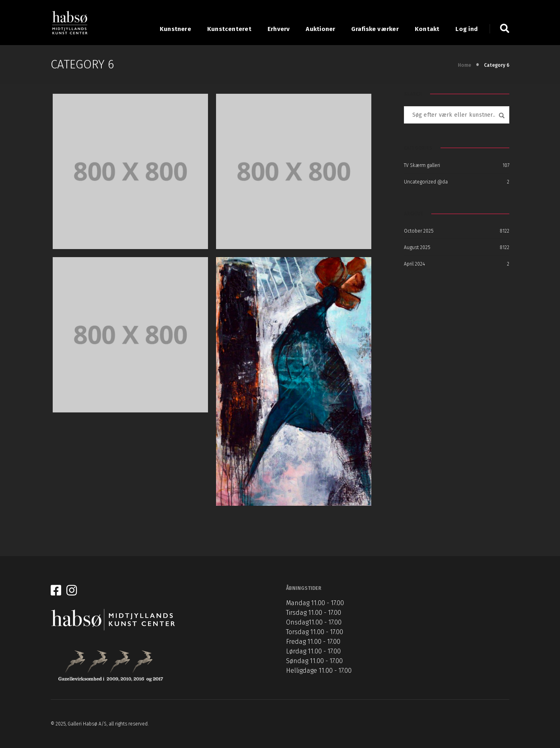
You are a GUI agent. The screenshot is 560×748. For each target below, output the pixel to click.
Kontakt (427, 29)
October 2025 (419, 231)
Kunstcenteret (229, 29)
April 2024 (414, 264)
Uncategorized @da (426, 182)
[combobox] (457, 115)
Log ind (466, 29)
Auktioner (320, 29)
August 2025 (417, 247)
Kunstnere (175, 29)
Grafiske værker (375, 29)
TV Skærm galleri (422, 165)
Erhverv (279, 29)
